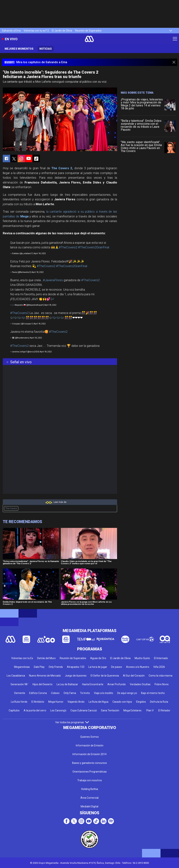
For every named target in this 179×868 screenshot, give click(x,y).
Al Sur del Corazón (134, 676)
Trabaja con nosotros (90, 780)
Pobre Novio (162, 684)
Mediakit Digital (89, 806)
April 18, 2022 (40, 253)
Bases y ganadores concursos (89, 763)
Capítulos (14, 710)
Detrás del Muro (46, 658)
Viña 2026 (159, 667)
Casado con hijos (122, 702)
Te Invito (85, 693)
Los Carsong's (58, 710)
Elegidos (141, 702)
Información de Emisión (90, 745)
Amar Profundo (117, 684)
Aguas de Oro (98, 658)
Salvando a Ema (11, 31)
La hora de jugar (98, 667)
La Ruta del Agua (98, 702)
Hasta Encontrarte (93, 684)
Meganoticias (22, 667)
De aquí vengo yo (127, 693)
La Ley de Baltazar (67, 684)
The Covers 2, (62, 168)
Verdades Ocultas (140, 684)
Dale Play (39, 667)
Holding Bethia (90, 789)
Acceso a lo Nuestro (138, 667)
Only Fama (70, 693)
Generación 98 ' (20, 684)
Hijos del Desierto (43, 684)
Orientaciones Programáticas (90, 772)
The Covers (11, 508)
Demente (20, 693)
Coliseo (55, 693)
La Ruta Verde (19, 702)
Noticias (46, 49)
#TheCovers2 (68, 247)
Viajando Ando (76, 702)
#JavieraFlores (53, 280)
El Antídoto (38, 702)
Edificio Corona (38, 693)
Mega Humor (56, 702)
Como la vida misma (161, 676)
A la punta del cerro (35, 710)
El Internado (161, 658)
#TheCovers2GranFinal (94, 247)
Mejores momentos (19, 49)
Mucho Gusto (142, 658)
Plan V (150, 710)
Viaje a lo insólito (104, 693)
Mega (24, 216)
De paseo (117, 667)
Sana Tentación (110, 710)
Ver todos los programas (72, 722)
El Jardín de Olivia (62, 31)
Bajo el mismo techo (153, 693)
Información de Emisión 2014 (89, 754)
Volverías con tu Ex (22, 658)
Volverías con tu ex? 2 (36, 31)
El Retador (164, 710)
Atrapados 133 (76, 667)
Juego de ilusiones (76, 676)
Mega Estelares (132, 710)
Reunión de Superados (88, 31)
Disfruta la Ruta (159, 702)
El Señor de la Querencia (105, 676)
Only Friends (56, 667)
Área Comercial (89, 798)
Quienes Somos (89, 737)
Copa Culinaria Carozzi (84, 710)
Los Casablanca (16, 676)
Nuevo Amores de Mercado (45, 676)
